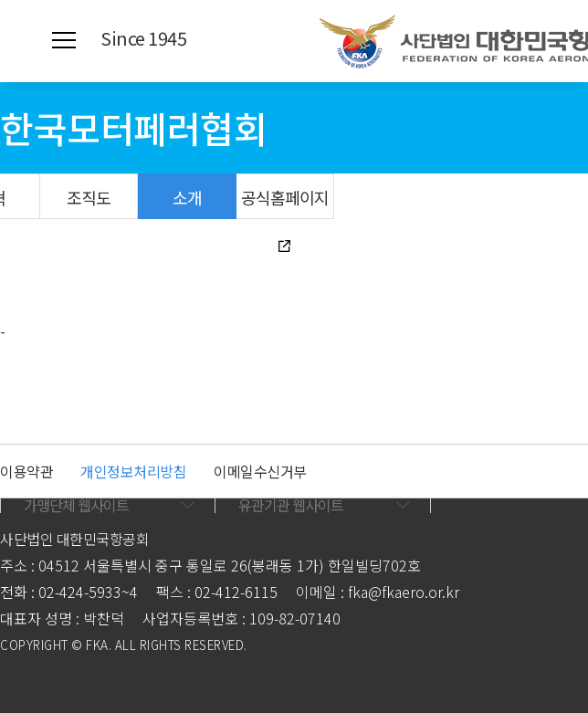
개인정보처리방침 (133, 471)
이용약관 (26, 471)
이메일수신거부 (260, 471)
